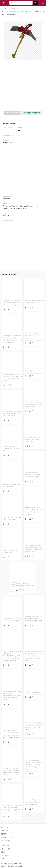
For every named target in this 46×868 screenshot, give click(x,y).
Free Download (12, 113)
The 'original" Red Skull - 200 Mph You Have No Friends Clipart (33, 439)
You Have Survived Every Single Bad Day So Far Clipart (16, 585)
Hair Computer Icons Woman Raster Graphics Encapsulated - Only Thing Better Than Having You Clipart (12, 696)
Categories (5, 845)
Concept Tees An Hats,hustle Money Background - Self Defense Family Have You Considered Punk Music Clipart (34, 656)
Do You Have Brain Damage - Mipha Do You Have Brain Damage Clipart (34, 404)
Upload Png (5, 849)
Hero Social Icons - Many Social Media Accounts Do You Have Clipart (11, 484)
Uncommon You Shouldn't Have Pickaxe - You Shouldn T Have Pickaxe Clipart (12, 303)
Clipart (4, 852)
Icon (3, 859)
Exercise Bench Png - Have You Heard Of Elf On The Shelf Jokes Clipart (12, 413)
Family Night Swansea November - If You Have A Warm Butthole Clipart (33, 475)
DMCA (4, 834)
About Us (5, 827)
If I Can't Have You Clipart (33, 692)
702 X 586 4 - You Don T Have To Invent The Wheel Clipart (33, 336)
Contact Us (5, 831)
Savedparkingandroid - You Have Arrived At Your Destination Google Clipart (33, 619)
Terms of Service (7, 837)
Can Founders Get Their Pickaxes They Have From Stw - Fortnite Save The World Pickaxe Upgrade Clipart (33, 765)
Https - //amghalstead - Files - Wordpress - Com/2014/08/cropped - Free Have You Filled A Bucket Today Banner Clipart (13, 656)
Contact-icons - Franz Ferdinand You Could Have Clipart (12, 449)
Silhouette (5, 855)
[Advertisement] (23, 87)
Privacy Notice (6, 840)
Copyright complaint (32, 113)
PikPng (5, 9)
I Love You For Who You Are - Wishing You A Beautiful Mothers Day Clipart (34, 802)
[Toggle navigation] (43, 3)
